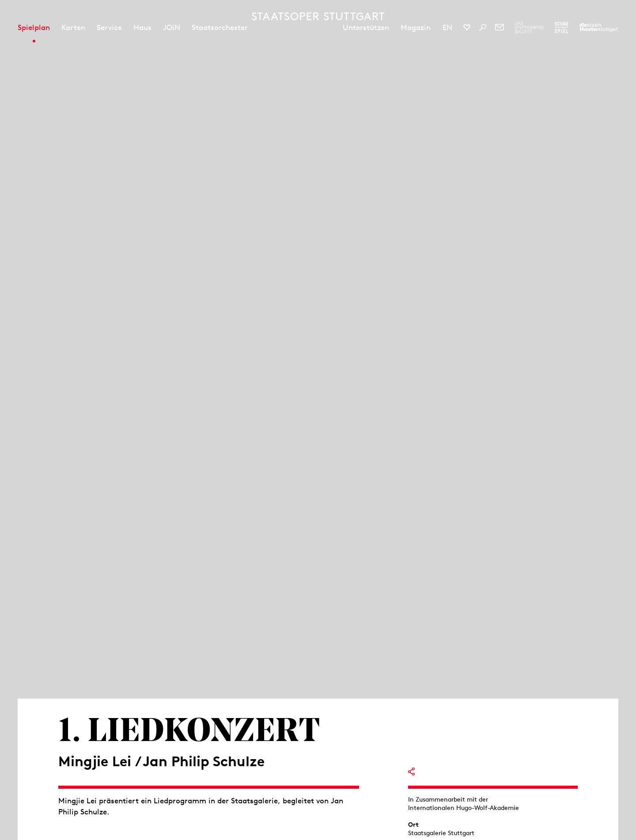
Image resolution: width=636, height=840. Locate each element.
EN (447, 27)
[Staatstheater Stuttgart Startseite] (318, 16)
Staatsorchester (220, 27)
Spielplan (34, 27)
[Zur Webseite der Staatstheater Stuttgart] (599, 27)
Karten (73, 27)
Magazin (416, 27)
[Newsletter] (500, 27)
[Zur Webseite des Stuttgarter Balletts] (529, 27)
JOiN (172, 27)
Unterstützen (366, 27)
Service (109, 27)
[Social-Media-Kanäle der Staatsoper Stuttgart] (467, 27)
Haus (142, 27)
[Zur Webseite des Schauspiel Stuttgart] (561, 27)
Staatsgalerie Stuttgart (441, 833)
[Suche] (483, 27)
